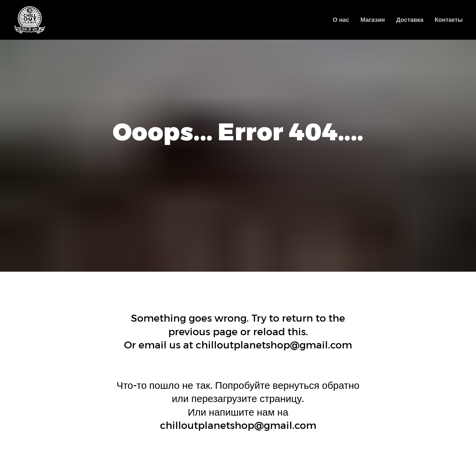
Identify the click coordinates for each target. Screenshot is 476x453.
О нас (341, 20)
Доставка (410, 20)
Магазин (373, 20)
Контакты (449, 20)
